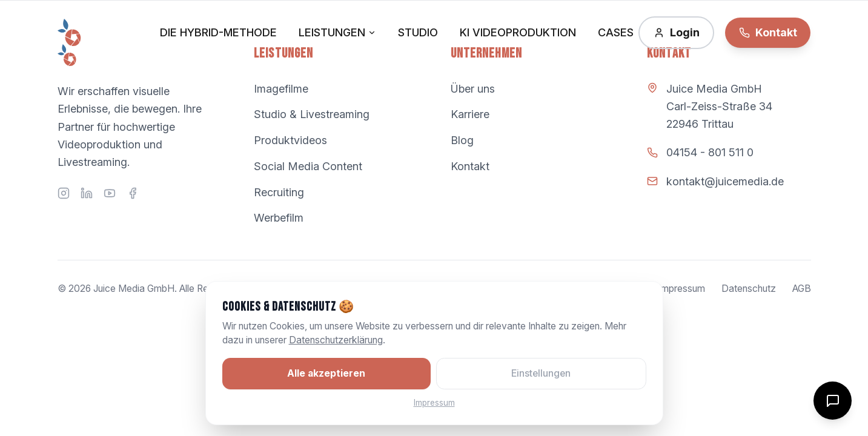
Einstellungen (541, 373)
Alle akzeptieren (326, 373)
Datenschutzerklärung (336, 340)
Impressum (434, 403)
